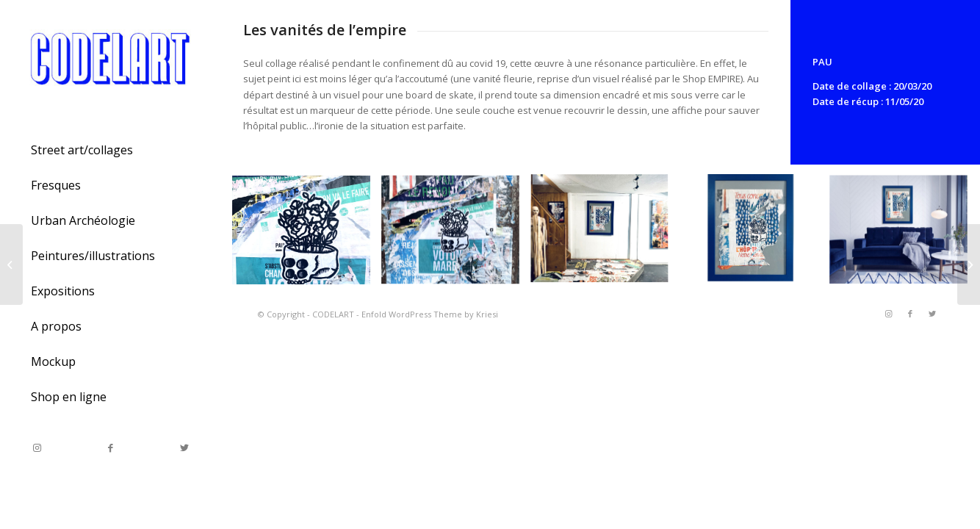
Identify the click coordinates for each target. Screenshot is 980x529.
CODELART (333, 314)
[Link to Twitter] (184, 448)
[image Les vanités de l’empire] (307, 235)
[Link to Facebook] (110, 448)
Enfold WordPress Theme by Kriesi (430, 314)
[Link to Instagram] (37, 448)
